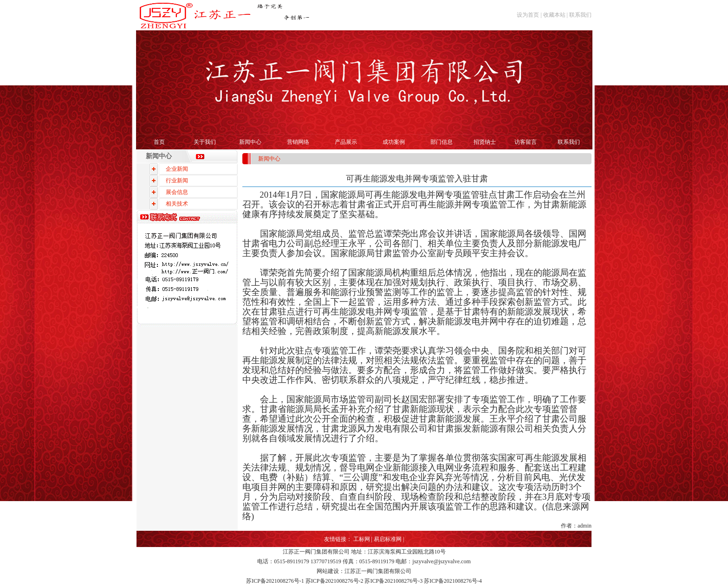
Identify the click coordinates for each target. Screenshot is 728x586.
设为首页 (528, 15)
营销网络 (298, 142)
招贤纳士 (485, 142)
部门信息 (442, 142)
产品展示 (346, 142)
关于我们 (205, 142)
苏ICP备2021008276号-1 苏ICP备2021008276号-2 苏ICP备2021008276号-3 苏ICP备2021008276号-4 (364, 581)
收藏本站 (554, 15)
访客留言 (526, 142)
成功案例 (394, 142)
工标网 (362, 539)
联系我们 (580, 15)
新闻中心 (250, 142)
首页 (159, 142)
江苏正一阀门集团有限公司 (316, 552)
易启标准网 (388, 539)
